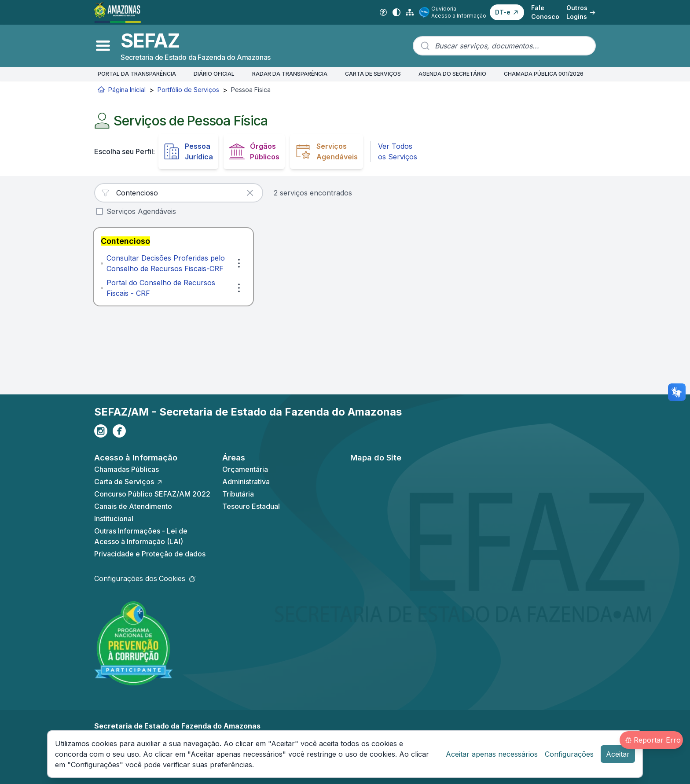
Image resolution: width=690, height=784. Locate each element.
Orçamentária (245, 469)
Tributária (238, 494)
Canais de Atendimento (133, 506)
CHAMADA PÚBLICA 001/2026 (544, 74)
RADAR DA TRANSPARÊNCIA (290, 74)
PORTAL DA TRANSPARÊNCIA (137, 74)
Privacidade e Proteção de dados (150, 554)
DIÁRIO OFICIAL (214, 74)
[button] (507, 12)
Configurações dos (145, 578)
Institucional (114, 519)
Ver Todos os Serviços (398, 151)
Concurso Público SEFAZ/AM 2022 (152, 494)
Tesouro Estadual (251, 506)
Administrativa (246, 482)
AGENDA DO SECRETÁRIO (452, 74)
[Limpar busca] (250, 193)
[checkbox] (99, 211)
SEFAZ (150, 40)
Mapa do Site (376, 458)
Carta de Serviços (128, 482)
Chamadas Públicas (127, 469)
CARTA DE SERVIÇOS (373, 74)
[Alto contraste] (396, 12)
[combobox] (504, 46)
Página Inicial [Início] (122, 90)
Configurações (569, 754)
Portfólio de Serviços (188, 90)
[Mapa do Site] (410, 12)
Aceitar (618, 754)
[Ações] (239, 263)
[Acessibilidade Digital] (383, 12)
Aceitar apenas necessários (492, 754)
